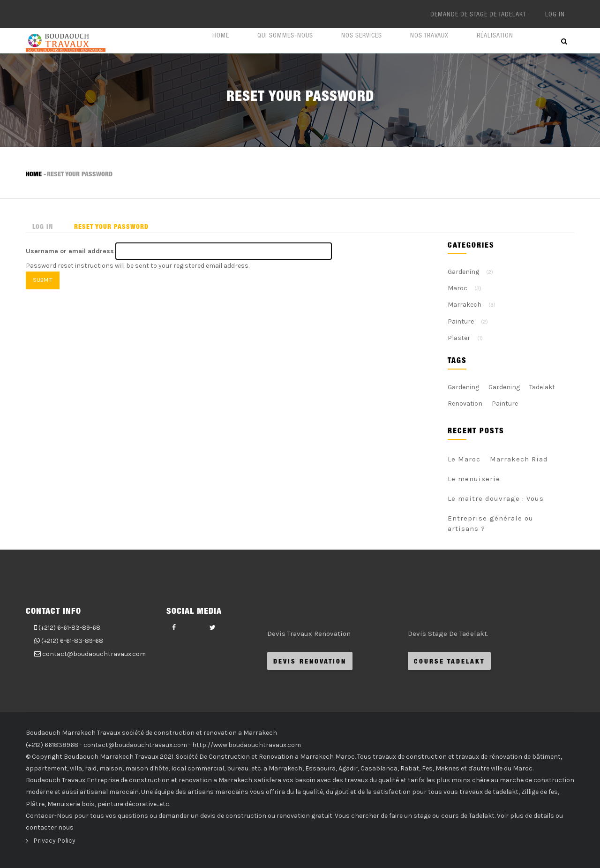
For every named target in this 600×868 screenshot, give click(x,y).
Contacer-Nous (49, 816)
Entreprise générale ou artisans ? (491, 523)
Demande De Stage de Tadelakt (478, 14)
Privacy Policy (54, 841)
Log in (555, 14)
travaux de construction (410, 757)
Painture (461, 321)
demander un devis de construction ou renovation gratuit (245, 816)
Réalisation (495, 35)
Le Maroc (464, 459)
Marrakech (465, 305)
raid (91, 768)
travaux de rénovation (489, 757)
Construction (229, 757)
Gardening (463, 272)
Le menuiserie (474, 479)
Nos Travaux (429, 35)
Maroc (457, 288)
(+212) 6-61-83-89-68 (69, 628)
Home (221, 35)
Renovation (465, 404)
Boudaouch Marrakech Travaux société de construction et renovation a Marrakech (151, 733)
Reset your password (115, 227)
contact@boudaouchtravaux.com (94, 654)
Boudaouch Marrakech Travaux (111, 757)
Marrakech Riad (519, 459)
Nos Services (362, 35)
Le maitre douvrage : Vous (496, 498)
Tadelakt (542, 387)
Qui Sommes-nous (285, 35)
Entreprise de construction (128, 780)
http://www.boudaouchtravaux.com (247, 745)
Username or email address (70, 251)
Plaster (459, 338)
